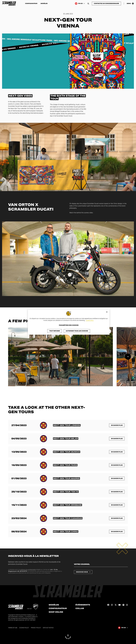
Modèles (44, 4)
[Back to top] (68, 637)
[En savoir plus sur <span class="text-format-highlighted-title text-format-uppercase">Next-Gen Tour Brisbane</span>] (67, 505)
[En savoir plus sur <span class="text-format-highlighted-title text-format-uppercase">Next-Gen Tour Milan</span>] (66, 439)
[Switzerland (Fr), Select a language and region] (80, 4)
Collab (80, 608)
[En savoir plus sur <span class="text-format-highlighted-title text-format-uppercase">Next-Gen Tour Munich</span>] (67, 452)
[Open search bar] (88, 4)
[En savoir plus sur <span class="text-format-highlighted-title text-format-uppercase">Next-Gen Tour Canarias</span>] (68, 518)
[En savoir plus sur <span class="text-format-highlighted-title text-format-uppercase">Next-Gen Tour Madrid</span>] (66, 478)
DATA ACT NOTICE (48, 628)
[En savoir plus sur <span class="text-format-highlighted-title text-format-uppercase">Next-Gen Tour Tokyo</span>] (66, 492)
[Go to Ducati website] (36, 607)
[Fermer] (107, 312)
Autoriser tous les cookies (77, 331)
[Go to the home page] (9, 4)
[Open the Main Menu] (130, 4)
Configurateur (31, 4)
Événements (83, 605)
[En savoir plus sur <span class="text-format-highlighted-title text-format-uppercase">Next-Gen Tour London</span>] (67, 425)
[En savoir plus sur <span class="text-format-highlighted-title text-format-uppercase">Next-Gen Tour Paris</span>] (65, 465)
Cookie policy (90, 320)
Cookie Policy (24, 628)
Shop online (56, 612)
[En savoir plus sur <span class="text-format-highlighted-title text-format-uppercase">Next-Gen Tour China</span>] (66, 532)
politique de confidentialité (28, 570)
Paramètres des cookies (69, 325)
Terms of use (13, 628)
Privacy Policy (36, 628)
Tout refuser (55, 331)
